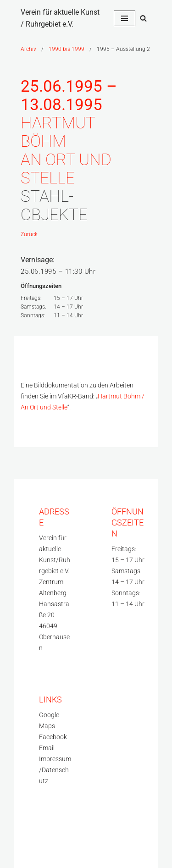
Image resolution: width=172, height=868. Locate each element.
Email (47, 748)
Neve (28, 830)
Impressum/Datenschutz (55, 770)
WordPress (37, 852)
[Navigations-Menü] (125, 18)
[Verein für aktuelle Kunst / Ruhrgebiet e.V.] (60, 18)
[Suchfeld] (143, 18)
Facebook (53, 737)
